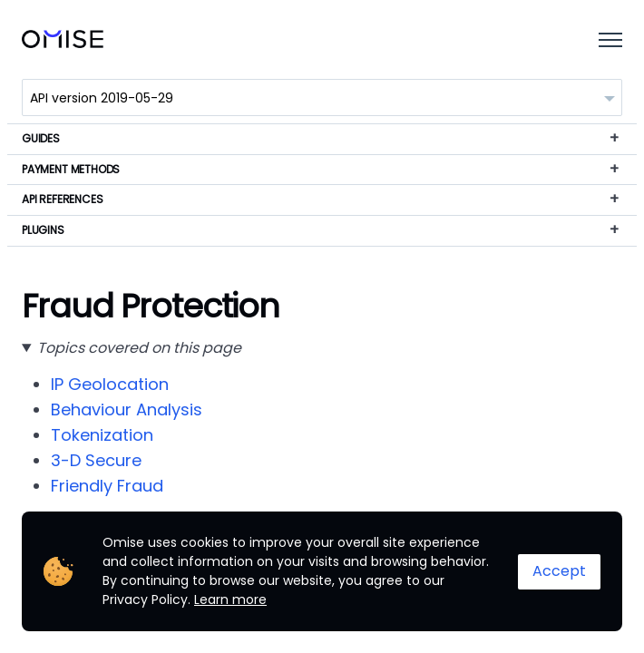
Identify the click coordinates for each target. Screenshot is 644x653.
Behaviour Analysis (127, 409)
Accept (559, 571)
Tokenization (102, 435)
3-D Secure (96, 460)
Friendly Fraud (107, 486)
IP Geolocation (110, 384)
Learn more (230, 599)
